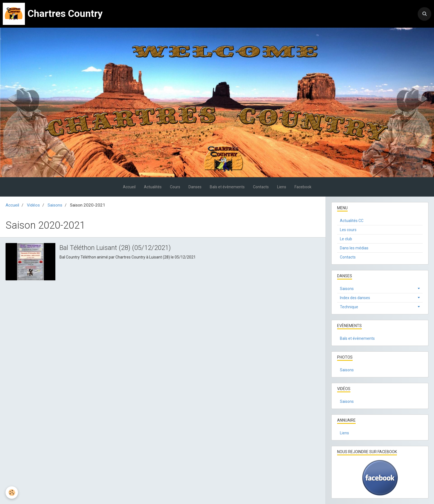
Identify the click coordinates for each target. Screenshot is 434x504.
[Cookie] (12, 493)
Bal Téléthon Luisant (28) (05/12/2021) (115, 247)
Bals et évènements (227, 187)
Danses (195, 187)
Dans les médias (354, 248)
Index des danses (355, 298)
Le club (346, 239)
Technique (349, 307)
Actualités (153, 187)
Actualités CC (352, 221)
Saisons (55, 205)
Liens (282, 187)
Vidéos (33, 205)
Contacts (261, 187)
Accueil (129, 187)
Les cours (348, 230)
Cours (175, 187)
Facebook (303, 187)
